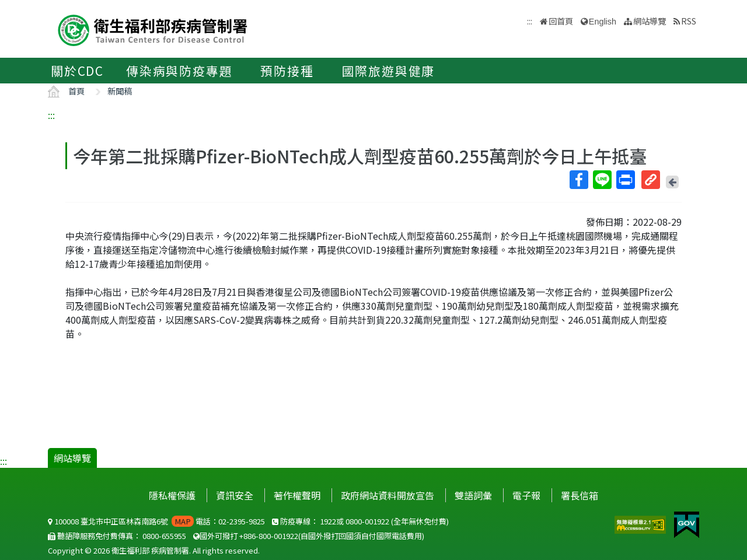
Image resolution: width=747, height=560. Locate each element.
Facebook (578, 180)
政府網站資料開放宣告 (388, 495)
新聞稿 (120, 91)
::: (51, 115)
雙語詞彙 (473, 495)
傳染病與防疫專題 (179, 71)
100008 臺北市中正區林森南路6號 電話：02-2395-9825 (156, 521)
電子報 (526, 495)
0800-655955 (164, 536)
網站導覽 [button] (650, 21)
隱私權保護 (172, 495)
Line (602, 180)
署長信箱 (580, 495)
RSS (689, 21)
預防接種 (287, 71)
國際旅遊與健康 (389, 71)
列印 (625, 180)
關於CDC (77, 71)
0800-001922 (367, 521)
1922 (328, 521)
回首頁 (561, 21)
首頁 (76, 91)
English (603, 22)
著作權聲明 (297, 495)
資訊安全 (235, 495)
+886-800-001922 (269, 536)
